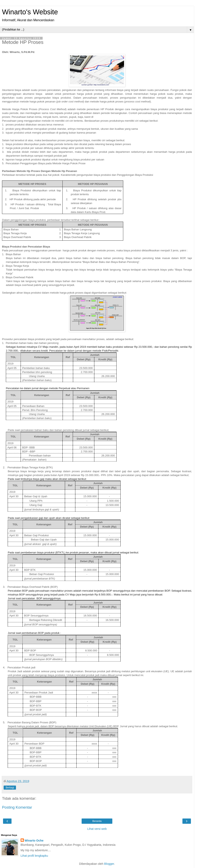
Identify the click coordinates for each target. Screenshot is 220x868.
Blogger (109, 864)
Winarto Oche (34, 841)
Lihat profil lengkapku (34, 856)
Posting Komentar (17, 807)
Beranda (97, 821)
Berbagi (10, 788)
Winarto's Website (30, 12)
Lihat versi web (97, 829)
